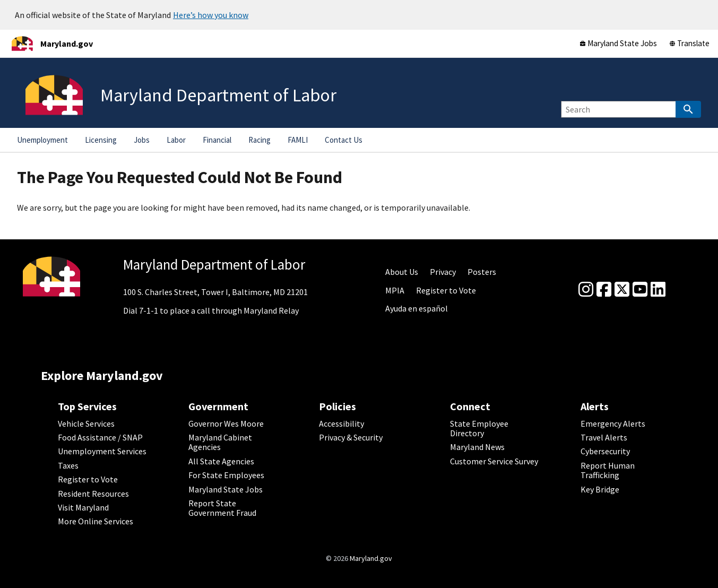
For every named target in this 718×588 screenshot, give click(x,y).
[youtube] (640, 290)
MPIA (395, 290)
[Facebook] (604, 290)
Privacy (443, 272)
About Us (402, 272)
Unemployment (42, 140)
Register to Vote (446, 290)
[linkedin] (658, 290)
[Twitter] (622, 290)
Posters (482, 272)
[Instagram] (586, 290)
